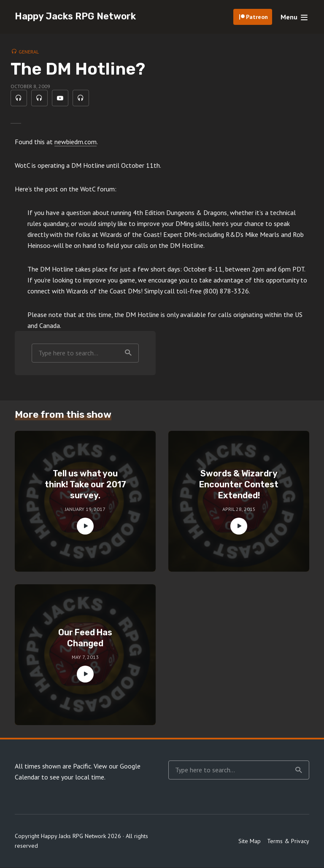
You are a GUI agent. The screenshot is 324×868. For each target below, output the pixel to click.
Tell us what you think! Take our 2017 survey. (85, 485)
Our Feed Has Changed (85, 639)
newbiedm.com (76, 142)
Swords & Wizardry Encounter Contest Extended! (239, 485)
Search (128, 353)
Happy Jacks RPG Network (75, 16)
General (29, 52)
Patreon (257, 17)
